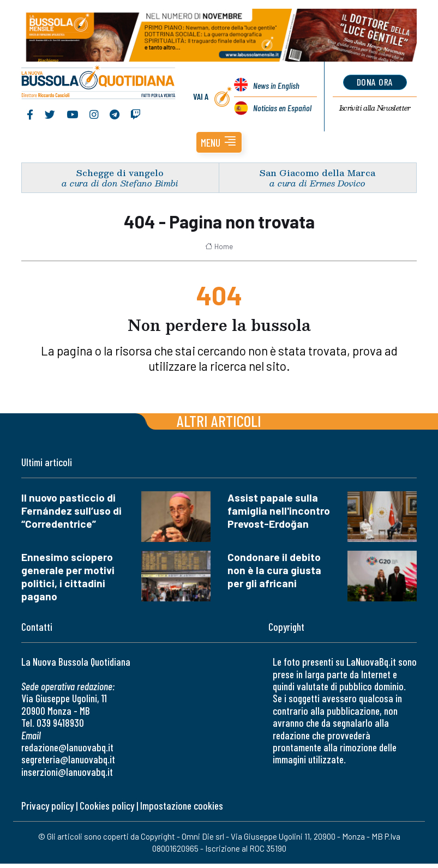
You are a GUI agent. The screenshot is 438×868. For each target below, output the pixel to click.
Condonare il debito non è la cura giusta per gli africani (274, 570)
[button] (219, 142)
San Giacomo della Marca (317, 173)
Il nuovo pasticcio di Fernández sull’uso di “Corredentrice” (71, 511)
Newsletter (375, 108)
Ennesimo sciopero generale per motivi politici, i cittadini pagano (68, 577)
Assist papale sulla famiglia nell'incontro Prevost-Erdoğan (279, 511)
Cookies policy (107, 806)
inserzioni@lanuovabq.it (67, 772)
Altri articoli (219, 421)
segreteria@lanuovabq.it (68, 759)
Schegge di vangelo (120, 173)
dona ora (375, 82)
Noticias (282, 108)
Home (219, 246)
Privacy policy (47, 806)
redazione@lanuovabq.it (67, 747)
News (276, 85)
